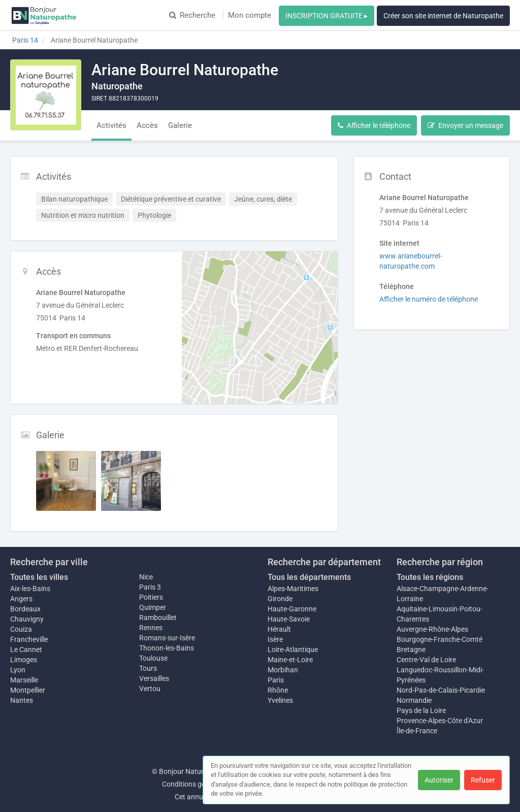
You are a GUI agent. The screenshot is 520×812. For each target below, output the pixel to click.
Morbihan (283, 670)
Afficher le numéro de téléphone (429, 299)
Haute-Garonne (292, 609)
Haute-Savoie (289, 619)
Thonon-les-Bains (167, 648)
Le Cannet (26, 649)
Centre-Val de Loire (426, 660)
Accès (147, 125)
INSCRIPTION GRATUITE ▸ (327, 16)
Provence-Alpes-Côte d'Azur (440, 721)
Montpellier (28, 690)
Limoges (24, 660)
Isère (275, 639)
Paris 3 (150, 587)
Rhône (278, 690)
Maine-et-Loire (290, 660)
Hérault (279, 629)
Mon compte (250, 15)
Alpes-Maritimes (293, 589)
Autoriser (439, 780)
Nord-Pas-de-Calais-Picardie (441, 690)
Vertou (150, 689)
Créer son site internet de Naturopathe (443, 16)
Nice (146, 577)
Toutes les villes (39, 577)
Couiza (21, 629)
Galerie (180, 125)
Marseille (24, 680)
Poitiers (151, 597)
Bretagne (411, 649)
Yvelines (280, 700)
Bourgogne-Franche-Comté (440, 639)
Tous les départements (309, 577)
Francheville (29, 639)
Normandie (414, 700)
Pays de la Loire (421, 710)
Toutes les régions (430, 577)
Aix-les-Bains (30, 589)
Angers (21, 599)
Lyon (18, 670)
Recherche (192, 15)
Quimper (153, 607)
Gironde (280, 599)
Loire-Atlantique (293, 649)
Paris (276, 680)
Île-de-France (417, 731)
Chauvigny (27, 619)
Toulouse (153, 658)
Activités (111, 125)
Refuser (483, 780)
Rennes (151, 628)
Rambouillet (158, 618)
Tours (148, 668)
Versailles (154, 678)
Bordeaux (25, 609)
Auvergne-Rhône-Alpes (432, 629)
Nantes (22, 700)
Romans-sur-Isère (167, 638)
